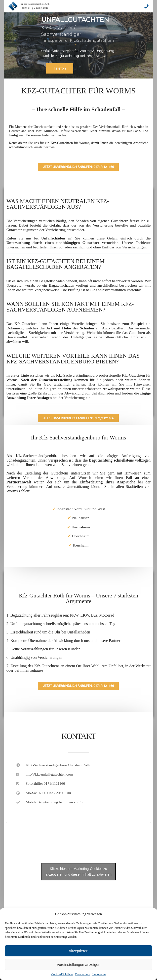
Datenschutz (83, 974)
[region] (78, 45)
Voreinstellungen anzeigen (78, 964)
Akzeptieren (78, 951)
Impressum (99, 974)
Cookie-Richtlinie (62, 974)
